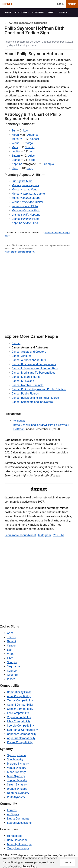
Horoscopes (15, 836)
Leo (26, 131)
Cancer (35, 139)
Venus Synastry (17, 768)
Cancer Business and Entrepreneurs (34, 364)
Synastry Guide (16, 755)
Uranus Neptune (26, 215)
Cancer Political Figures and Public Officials (39, 389)
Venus (15, 143)
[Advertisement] (39, 296)
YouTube (59, 535)
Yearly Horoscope (18, 848)
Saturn (16, 156)
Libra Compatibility (19, 721)
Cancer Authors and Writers (29, 360)
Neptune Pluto (25, 223)
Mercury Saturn (26, 198)
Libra (10, 658)
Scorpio (30, 147)
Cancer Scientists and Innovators (32, 402)
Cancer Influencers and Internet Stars (35, 368)
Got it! (68, 863)
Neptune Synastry (18, 793)
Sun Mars (22, 181)
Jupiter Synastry (17, 780)
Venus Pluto (25, 206)
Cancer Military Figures (26, 377)
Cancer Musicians (23, 381)
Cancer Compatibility (20, 709)
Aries (32, 156)
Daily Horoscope (17, 840)
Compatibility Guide (19, 692)
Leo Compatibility (18, 713)
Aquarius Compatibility (21, 738)
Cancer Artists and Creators (29, 352)
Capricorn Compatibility (22, 734)
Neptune (17, 164)
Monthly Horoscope (19, 844)
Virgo (30, 143)
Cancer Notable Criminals (27, 385)
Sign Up (72, 4)
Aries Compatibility (19, 696)
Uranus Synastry (17, 789)
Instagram (45, 535)
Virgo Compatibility (19, 717)
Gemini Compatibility (20, 705)
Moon (15, 135)
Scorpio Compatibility (20, 726)
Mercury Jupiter (29, 194)
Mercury (17, 139)
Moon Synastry (16, 772)
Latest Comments (18, 819)
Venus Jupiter (27, 202)
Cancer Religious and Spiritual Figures (35, 398)
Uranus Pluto (25, 219)
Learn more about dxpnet (20, 535)
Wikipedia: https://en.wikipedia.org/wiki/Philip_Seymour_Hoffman (42, 425)
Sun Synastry (15, 759)
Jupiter (16, 151)
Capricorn (13, 671)
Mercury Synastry (18, 764)
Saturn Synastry (17, 785)
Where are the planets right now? (20, 252)
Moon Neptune (25, 185)
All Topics (13, 814)
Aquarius (33, 135)
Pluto (15, 168)
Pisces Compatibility (20, 742)
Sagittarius (14, 666)
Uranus (16, 160)
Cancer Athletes (22, 356)
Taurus (11, 637)
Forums (12, 810)
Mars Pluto (26, 210)
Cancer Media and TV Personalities (33, 373)
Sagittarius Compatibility (22, 730)
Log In (61, 4)
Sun (14, 131)
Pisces (11, 679)
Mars (15, 147)
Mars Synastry (16, 776)
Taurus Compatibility (20, 700)
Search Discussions (19, 823)
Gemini (11, 641)
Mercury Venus (25, 189)
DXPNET (7, 4)
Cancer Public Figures (25, 394)
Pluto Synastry (16, 797)
